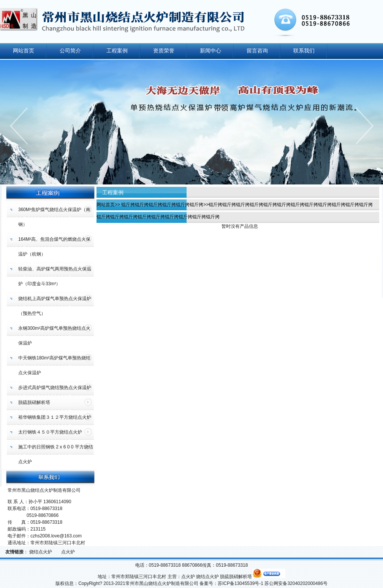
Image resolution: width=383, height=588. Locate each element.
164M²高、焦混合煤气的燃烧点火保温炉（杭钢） (54, 247)
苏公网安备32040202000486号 (296, 583)
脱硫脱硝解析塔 (34, 402)
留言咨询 (257, 51)
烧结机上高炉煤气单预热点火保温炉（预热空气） (55, 306)
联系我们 (304, 51)
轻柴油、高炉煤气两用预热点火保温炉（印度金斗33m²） (55, 276)
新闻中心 (210, 51)
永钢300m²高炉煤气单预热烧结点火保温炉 (54, 336)
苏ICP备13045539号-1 (241, 583)
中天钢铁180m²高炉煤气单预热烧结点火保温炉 (54, 365)
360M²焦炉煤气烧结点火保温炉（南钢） (54, 217)
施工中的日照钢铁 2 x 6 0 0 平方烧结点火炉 (56, 454)
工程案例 (117, 51)
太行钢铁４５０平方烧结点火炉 (50, 432)
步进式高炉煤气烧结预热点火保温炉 (55, 388)
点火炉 (69, 552)
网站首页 (24, 51)
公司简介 (70, 51)
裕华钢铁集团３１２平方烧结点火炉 (55, 417)
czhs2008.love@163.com (56, 536)
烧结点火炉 (41, 552)
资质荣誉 (164, 51)
